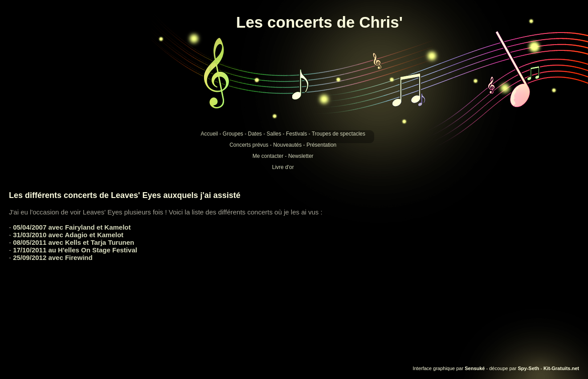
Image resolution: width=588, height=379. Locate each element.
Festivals (296, 134)
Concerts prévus (249, 145)
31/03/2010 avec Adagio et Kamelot (68, 235)
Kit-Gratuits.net (561, 368)
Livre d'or (283, 167)
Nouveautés (287, 145)
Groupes (233, 134)
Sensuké (475, 368)
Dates (255, 134)
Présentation (321, 145)
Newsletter (301, 156)
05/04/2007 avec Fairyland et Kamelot (72, 227)
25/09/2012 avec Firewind (53, 257)
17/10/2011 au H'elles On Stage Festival (75, 250)
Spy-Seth (528, 368)
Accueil (209, 134)
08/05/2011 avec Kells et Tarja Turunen (73, 242)
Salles (274, 134)
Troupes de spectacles (339, 134)
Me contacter (268, 156)
